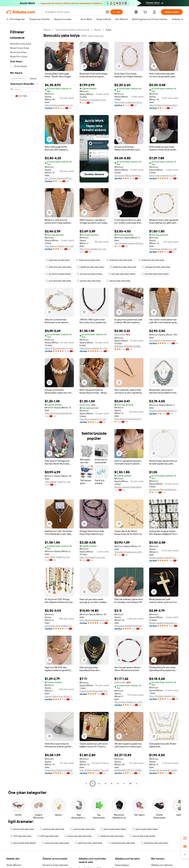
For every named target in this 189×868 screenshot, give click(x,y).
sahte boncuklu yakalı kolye (55, 843)
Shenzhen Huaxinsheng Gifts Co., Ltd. (129, 552)
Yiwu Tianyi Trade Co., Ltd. (57, 557)
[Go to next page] (137, 784)
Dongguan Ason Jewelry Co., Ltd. (59, 626)
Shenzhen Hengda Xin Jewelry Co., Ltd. (164, 770)
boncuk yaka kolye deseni (142, 836)
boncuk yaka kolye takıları (114, 829)
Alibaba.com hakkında (162, 865)
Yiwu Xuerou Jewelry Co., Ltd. (59, 246)
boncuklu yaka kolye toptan (122, 274)
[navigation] (24, 407)
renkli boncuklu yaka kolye (119, 260)
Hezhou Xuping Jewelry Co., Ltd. (164, 558)
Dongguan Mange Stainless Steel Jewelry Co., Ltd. (164, 489)
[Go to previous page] (86, 784)
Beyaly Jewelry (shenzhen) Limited (164, 623)
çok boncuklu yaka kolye (52, 829)
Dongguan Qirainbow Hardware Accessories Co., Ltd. (129, 626)
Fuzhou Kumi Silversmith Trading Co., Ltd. (94, 691)
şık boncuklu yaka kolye (89, 281)
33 (130, 784)
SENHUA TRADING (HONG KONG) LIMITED (129, 346)
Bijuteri (98, 30)
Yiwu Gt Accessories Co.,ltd (163, 175)
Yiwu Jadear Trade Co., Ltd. (58, 482)
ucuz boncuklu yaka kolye (58, 281)
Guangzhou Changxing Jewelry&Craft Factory (164, 340)
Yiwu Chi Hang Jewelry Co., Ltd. (164, 696)
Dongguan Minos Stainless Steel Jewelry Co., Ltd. (129, 175)
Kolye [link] (109, 30)
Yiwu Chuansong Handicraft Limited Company (59, 413)
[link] (185, 838)
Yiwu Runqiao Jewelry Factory (129, 243)
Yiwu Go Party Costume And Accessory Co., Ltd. (164, 105)
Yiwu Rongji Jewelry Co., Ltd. (163, 249)
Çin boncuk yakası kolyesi (58, 274)
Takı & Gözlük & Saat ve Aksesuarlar (72, 30)
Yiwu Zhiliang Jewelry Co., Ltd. (94, 770)
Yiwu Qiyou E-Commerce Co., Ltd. (129, 419)
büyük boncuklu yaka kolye (91, 267)
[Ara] (117, 12)
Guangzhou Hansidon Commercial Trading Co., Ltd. (94, 100)
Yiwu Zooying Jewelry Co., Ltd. (59, 105)
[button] (107, 12)
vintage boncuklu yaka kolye (156, 267)
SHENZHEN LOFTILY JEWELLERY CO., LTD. (129, 770)
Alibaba (47, 30)
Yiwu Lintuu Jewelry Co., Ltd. (128, 702)
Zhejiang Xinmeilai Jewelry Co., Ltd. (164, 411)
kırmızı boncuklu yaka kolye (78, 836)
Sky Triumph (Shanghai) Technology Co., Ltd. (59, 178)
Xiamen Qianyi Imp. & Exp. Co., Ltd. (59, 696)
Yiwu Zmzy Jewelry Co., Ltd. (93, 249)
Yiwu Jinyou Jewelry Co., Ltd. (93, 348)
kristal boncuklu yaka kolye (122, 843)
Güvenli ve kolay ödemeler (55, 865)
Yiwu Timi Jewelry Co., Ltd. (92, 557)
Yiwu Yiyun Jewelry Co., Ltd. (93, 419)
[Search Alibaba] (74, 12)
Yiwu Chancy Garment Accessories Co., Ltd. (129, 102)
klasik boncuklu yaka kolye (111, 836)
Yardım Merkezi (14, 865)
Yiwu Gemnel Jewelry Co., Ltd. (94, 620)
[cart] (146, 12)
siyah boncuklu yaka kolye (58, 267)
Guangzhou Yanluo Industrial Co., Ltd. (59, 770)
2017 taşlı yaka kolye (21, 836)
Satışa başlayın (122, 865)
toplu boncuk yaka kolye (58, 260)
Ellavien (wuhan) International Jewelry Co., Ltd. (129, 487)
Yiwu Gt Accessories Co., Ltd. (59, 348)
